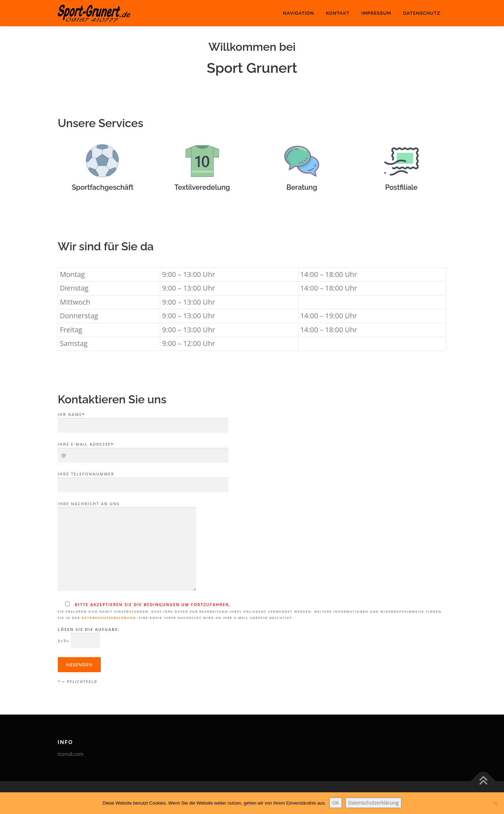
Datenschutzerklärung (109, 618)
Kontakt (338, 13)
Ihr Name (143, 420)
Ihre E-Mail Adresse (143, 450)
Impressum (376, 13)
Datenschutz (422, 13)
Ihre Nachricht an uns (127, 547)
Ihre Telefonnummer (143, 480)
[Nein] (495, 803)
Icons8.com (71, 754)
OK (335, 803)
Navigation (298, 13)
